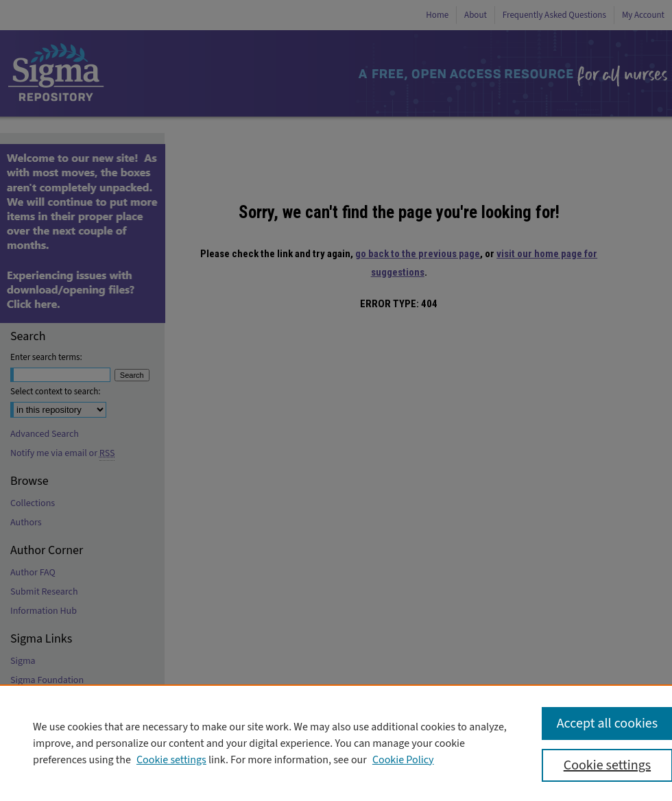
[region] (336, 743)
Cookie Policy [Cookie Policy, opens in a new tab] (403, 760)
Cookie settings (171, 760)
